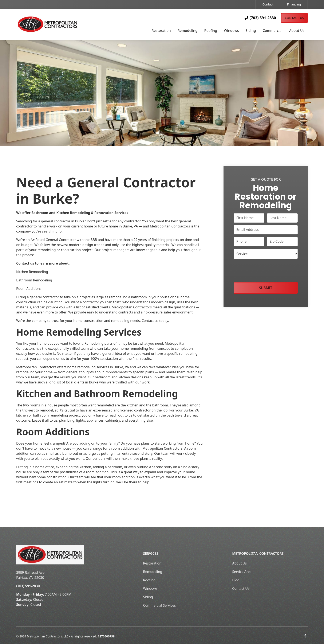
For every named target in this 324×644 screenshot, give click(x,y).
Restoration (152, 570)
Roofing (149, 587)
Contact (268, 4)
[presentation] (266, 270)
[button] (161, 31)
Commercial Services (159, 613)
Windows (150, 596)
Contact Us (294, 18)
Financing (294, 4)
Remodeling (153, 579)
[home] (55, 24)
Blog (236, 587)
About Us (239, 570)
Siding (148, 604)
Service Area (242, 579)
